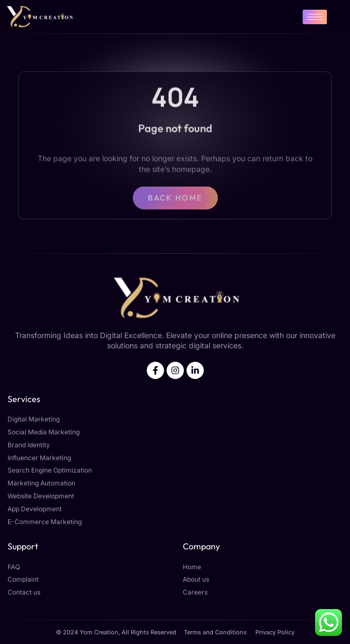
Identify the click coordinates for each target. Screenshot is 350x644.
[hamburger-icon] (315, 17)
